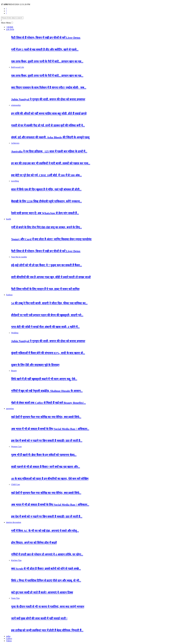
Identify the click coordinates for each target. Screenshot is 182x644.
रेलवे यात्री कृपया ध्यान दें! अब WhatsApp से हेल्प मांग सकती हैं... (45, 213)
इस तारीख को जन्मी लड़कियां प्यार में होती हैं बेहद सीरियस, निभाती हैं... (47, 630)
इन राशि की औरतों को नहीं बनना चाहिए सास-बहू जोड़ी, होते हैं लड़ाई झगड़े (49, 114)
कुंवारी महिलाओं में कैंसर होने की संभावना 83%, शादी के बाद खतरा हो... (48, 353)
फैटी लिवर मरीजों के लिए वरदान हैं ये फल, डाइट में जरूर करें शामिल (45, 289)
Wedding (15, 333)
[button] (12, 23)
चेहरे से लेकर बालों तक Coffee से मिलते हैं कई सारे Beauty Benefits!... (48, 403)
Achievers (15, 143)
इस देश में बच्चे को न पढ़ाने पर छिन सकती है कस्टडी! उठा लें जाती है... (47, 441)
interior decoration (14, 522)
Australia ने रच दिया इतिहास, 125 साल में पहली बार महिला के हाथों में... (49, 151)
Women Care (16, 447)
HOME (10, 27)
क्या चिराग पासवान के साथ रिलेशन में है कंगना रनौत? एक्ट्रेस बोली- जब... (49, 88)
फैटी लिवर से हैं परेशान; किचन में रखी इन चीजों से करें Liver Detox (46, 38)
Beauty (14, 371)
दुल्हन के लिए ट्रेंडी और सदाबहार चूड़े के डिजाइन (35, 365)
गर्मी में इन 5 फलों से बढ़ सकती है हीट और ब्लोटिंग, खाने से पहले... (45, 50)
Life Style (10, 29)
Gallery (9, 638)
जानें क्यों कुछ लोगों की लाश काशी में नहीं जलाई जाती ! (39, 618)
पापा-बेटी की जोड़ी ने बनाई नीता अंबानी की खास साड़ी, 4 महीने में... (45, 327)
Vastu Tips (15, 598)
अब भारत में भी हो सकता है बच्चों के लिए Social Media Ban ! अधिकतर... (50, 429)
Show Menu (6, 23)
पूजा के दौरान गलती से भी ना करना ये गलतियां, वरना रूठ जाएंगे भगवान (48, 607)
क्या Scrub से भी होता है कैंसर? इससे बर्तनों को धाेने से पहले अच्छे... (46, 569)
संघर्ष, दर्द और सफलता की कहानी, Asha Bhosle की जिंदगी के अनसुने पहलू (50, 137)
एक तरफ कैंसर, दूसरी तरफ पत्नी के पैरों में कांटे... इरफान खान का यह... (47, 62)
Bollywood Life (18, 67)
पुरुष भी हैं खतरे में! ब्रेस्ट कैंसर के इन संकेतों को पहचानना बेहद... (44, 455)
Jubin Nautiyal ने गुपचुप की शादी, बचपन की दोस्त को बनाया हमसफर (48, 99)
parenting (10, 409)
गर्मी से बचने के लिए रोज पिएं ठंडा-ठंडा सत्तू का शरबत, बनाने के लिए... (47, 227)
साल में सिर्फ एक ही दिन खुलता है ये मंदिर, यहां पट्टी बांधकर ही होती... (46, 189)
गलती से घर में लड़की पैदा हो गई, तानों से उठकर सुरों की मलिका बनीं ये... (48, 125)
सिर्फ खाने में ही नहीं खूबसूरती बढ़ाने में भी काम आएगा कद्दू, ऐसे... (44, 379)
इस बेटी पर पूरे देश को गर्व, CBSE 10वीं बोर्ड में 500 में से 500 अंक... (46, 175)
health (9, 219)
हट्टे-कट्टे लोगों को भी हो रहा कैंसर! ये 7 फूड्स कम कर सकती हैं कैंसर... (47, 265)
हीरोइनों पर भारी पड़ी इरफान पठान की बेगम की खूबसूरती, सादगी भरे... (47, 315)
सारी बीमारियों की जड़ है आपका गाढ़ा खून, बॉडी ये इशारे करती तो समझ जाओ (51, 277)
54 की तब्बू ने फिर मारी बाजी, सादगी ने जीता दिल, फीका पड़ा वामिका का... (49, 303)
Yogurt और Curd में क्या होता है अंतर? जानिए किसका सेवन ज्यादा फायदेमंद (51, 239)
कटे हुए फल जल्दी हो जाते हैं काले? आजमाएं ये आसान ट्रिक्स (42, 592)
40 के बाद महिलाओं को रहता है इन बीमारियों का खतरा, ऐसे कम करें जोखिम (50, 479)
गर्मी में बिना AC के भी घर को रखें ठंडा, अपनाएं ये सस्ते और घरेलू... (45, 531)
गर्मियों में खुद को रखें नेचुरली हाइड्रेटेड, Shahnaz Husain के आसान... (47, 391)
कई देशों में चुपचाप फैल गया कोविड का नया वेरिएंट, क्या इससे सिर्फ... (46, 417)
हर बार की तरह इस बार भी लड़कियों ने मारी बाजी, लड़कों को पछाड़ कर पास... (51, 163)
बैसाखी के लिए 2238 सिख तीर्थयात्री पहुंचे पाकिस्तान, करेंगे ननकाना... (47, 201)
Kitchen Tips (16, 560)
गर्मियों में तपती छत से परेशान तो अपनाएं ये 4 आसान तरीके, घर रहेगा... (47, 554)
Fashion (9, 295)
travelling (15, 181)
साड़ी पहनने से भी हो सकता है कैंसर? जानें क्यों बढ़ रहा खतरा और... (46, 467)
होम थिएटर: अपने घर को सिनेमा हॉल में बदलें (34, 543)
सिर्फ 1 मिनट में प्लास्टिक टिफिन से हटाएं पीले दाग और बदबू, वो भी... (46, 581)
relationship (16, 105)
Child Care (16, 484)
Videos (9, 641)
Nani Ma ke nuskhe (19, 257)
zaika (8, 636)
